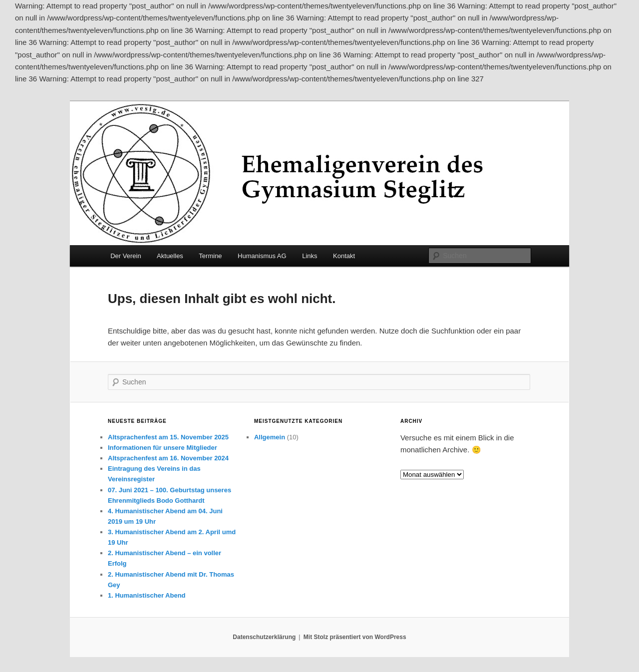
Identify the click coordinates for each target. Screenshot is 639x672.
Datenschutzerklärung (264, 637)
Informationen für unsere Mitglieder (162, 448)
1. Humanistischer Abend (147, 595)
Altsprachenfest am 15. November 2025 (168, 437)
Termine (210, 256)
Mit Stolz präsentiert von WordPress (355, 637)
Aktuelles (170, 256)
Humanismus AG (262, 256)
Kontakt (344, 256)
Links (310, 256)
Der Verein (126, 256)
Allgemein (270, 437)
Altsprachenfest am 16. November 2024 (168, 458)
